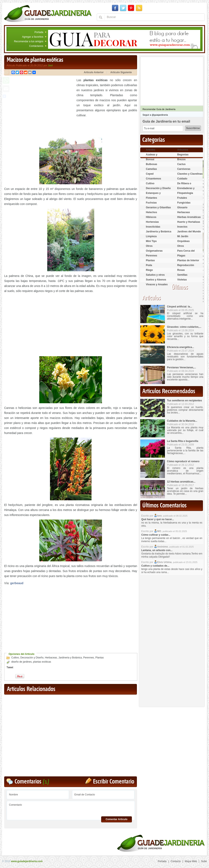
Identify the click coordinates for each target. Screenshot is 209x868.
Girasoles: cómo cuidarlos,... (184, 327)
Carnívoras (184, 169)
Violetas (182, 280)
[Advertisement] (39, 107)
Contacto (176, 861)
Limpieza (151, 236)
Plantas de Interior (188, 260)
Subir (204, 861)
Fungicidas (184, 203)
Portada (39, 32)
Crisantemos (154, 179)
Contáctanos (36, 46)
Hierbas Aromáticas (189, 217)
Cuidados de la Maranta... (182, 421)
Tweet (10, 667)
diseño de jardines (21, 662)
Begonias (183, 155)
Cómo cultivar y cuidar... (156, 535)
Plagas (181, 256)
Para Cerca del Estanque (186, 253)
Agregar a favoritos (33, 37)
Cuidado (182, 179)
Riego (149, 270)
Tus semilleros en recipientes (184, 401)
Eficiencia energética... (180, 347)
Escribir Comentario (114, 782)
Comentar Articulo (116, 819)
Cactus (181, 164)
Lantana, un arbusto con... (157, 550)
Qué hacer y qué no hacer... (158, 519)
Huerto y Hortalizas (189, 222)
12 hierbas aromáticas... (181, 482)
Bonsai (150, 159)
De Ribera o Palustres (184, 185)
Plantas (99, 658)
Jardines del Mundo (189, 232)
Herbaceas (51, 658)
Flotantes (151, 198)
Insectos (182, 227)
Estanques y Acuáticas (153, 195)
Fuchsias (151, 203)
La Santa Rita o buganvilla (183, 441)
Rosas (181, 270)
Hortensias (152, 222)
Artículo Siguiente (121, 72)
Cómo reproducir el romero (183, 461)
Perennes (89, 658)
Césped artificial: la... (180, 307)
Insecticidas (153, 227)
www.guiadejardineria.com (27, 861)
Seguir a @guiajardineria (155, 115)
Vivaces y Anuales (157, 284)
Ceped (150, 174)
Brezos (181, 159)
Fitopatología (185, 193)
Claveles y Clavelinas (190, 174)
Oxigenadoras (154, 251)
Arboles (151, 150)
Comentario (71, 809)
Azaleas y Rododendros (154, 156)
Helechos (151, 212)
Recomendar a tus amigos (29, 41)
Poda (149, 265)
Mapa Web (191, 861)
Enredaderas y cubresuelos (186, 190)
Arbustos (183, 150)
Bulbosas (152, 164)
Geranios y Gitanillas (158, 207)
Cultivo (15, 658)
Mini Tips (151, 241)
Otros (149, 246)
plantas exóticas (42, 662)
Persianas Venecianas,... (182, 367)
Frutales (182, 198)
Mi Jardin (183, 236)
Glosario (182, 207)
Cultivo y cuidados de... (155, 566)
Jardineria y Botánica (70, 658)
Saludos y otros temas (155, 277)
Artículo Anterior (94, 72)
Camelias (151, 169)
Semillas (182, 275)
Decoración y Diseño (32, 658)
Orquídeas (183, 241)
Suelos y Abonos (156, 280)
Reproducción (186, 265)
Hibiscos (151, 217)
